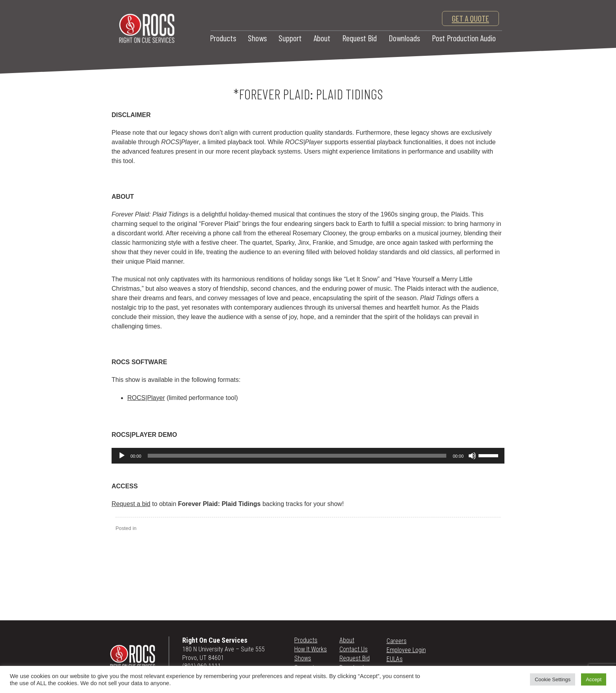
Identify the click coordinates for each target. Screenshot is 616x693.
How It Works (311, 649)
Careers (397, 641)
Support (290, 38)
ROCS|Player (146, 398)
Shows (257, 38)
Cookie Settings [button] (553, 679)
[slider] (297, 456)
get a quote (470, 18)
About (322, 38)
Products (223, 38)
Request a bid (131, 504)
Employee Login (406, 650)
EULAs (395, 659)
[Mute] (472, 456)
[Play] (122, 456)
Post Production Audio (464, 38)
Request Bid (359, 38)
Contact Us (354, 649)
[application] (308, 456)
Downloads (404, 38)
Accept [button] (594, 679)
